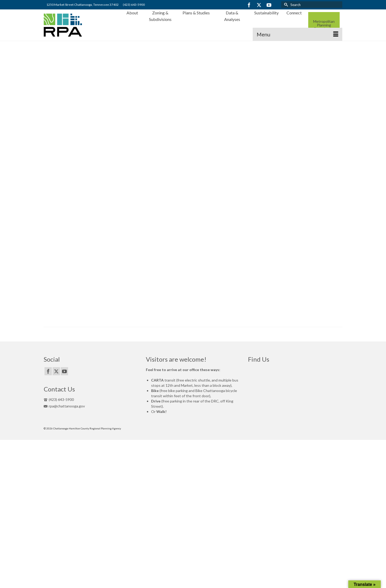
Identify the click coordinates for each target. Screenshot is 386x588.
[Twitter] (259, 5)
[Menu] (297, 34)
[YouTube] (269, 5)
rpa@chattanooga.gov (64, 406)
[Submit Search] (285, 5)
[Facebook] (249, 5)
